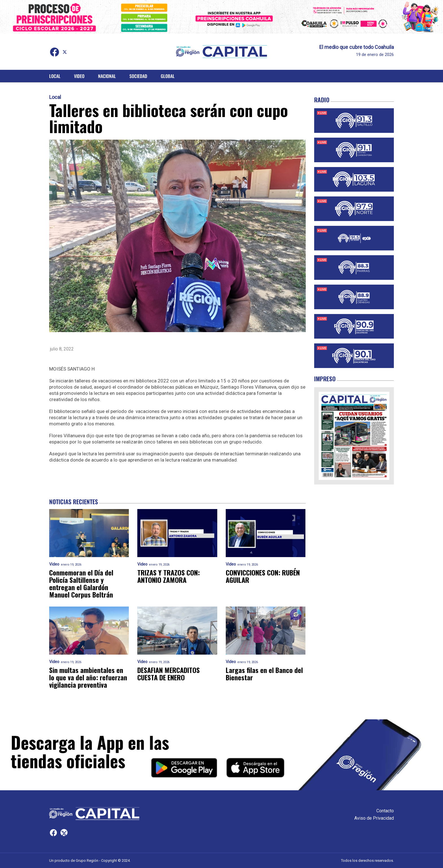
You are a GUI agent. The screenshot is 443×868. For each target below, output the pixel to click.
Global (168, 76)
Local (55, 76)
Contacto (385, 811)
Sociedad (138, 76)
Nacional (107, 76)
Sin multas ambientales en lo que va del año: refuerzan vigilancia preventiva (88, 677)
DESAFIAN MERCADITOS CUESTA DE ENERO (169, 674)
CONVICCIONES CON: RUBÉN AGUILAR (263, 576)
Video (79, 76)
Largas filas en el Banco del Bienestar (264, 674)
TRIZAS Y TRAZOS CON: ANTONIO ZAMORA (169, 576)
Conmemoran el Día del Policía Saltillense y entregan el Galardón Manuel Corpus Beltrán (81, 583)
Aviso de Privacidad (374, 818)
